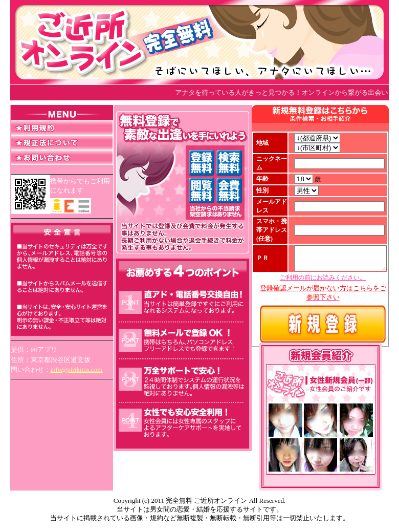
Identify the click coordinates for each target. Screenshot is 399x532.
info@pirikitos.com (77, 369)
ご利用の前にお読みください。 (323, 299)
